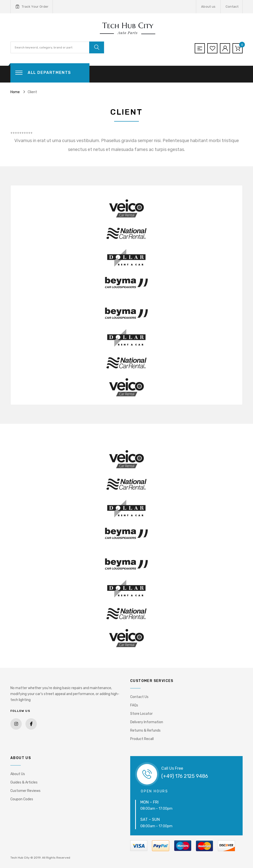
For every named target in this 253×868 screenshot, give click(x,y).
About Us (18, 774)
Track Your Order (32, 7)
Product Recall (142, 739)
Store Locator (141, 714)
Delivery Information (147, 722)
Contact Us (139, 697)
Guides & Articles (24, 782)
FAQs (134, 705)
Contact (232, 7)
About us (208, 7)
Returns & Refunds (145, 730)
